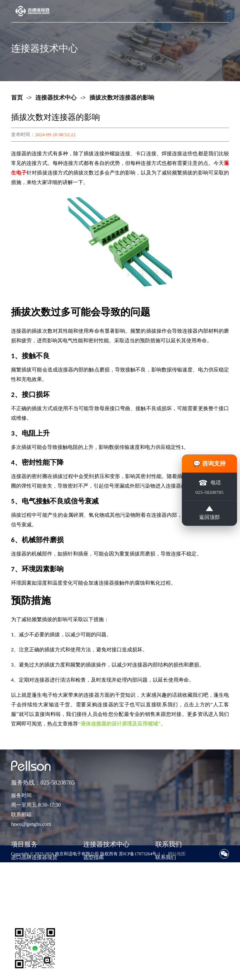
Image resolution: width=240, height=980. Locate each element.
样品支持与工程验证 (34, 891)
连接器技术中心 (56, 98)
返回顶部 (209, 513)
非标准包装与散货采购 (37, 902)
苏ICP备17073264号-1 (140, 854)
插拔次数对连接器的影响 (122, 98)
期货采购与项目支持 (34, 879)
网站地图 (177, 854)
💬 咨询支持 (209, 463)
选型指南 (93, 857)
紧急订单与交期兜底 (34, 868)
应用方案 (93, 879)
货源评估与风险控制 (34, 913)
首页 (17, 98)
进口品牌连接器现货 (34, 857)
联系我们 (166, 857)
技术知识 (93, 868)
